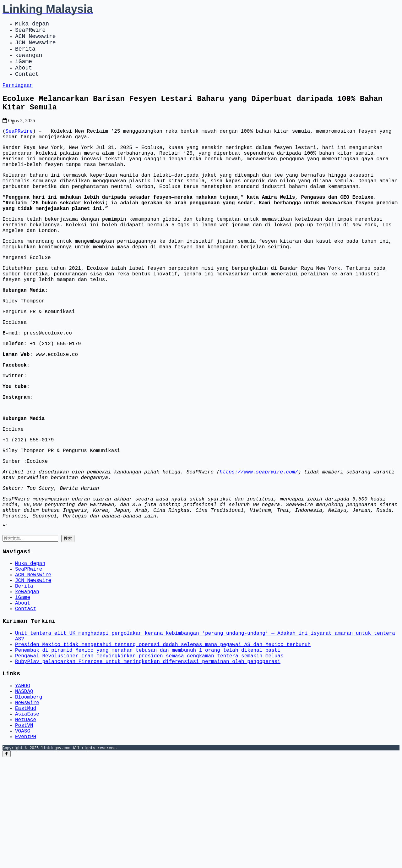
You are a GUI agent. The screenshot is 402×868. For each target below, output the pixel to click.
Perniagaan (18, 97)
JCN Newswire (35, 47)
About (24, 77)
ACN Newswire (35, 40)
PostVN (24, 831)
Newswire (27, 803)
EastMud (26, 810)
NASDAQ (24, 789)
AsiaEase (27, 817)
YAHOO (23, 782)
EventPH (26, 845)
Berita (25, 55)
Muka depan (32, 25)
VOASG (23, 838)
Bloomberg (29, 796)
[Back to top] (7, 862)
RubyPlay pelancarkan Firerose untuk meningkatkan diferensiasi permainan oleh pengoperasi (148, 756)
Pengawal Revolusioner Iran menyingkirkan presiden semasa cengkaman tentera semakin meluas (149, 749)
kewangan (29, 62)
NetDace (26, 824)
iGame (24, 70)
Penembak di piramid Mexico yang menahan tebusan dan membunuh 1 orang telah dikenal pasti (148, 742)
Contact (27, 85)
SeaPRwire (30, 32)
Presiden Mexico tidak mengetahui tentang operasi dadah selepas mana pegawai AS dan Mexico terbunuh (163, 735)
